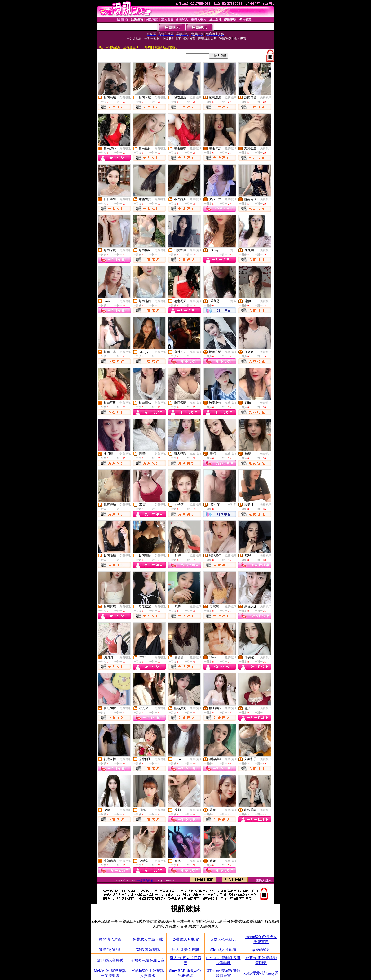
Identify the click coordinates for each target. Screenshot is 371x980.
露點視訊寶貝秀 (110, 960)
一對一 (232, 250)
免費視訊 (125, 98)
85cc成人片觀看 (223, 950)
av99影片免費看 (145, 880)
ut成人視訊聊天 (223, 939)
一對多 (232, 301)
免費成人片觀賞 (185, 939)
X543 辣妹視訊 (148, 950)
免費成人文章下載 (148, 939)
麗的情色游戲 (110, 939)
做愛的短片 (261, 950)
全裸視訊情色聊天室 (148, 960)
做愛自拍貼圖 (110, 950)
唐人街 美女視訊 (185, 950)
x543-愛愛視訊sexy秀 (261, 973)
